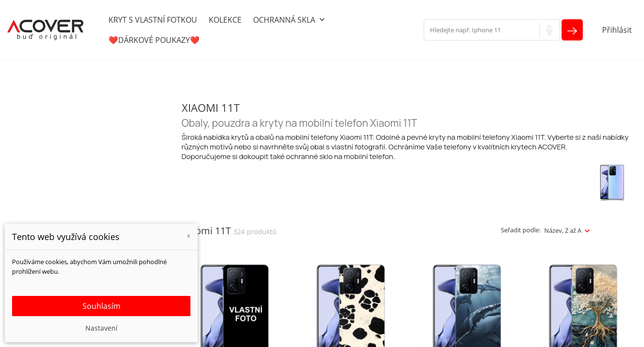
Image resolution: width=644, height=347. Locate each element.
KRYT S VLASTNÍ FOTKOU (153, 20)
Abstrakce (31, 135)
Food (24, 181)
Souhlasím (101, 306)
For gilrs (28, 212)
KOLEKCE (225, 20)
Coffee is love (36, 166)
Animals (28, 150)
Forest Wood (35, 197)
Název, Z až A (563, 230)
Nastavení (101, 328)
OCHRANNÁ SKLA (290, 20)
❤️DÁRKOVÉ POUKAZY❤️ (154, 40)
